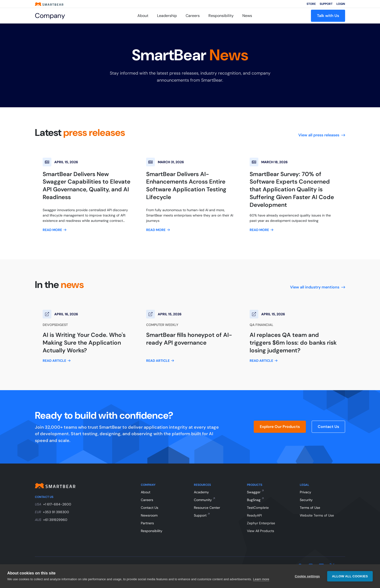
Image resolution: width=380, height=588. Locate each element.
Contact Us (328, 427)
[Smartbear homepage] (49, 4)
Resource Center (207, 508)
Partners (147, 523)
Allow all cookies (350, 576)
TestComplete (258, 508)
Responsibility (221, 16)
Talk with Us (328, 16)
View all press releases (322, 135)
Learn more (261, 579)
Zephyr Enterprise (261, 523)
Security (306, 500)
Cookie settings (307, 576)
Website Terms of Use (317, 515)
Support (326, 4)
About (143, 16)
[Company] (57, 16)
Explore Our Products (280, 427)
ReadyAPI (254, 515)
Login (341, 4)
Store (311, 4)
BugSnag (254, 500)
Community (203, 500)
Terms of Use (310, 508)
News (247, 16)
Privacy (305, 492)
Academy (201, 492)
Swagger (254, 492)
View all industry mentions (318, 287)
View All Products (261, 531)
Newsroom (149, 515)
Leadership (167, 16)
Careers (193, 16)
